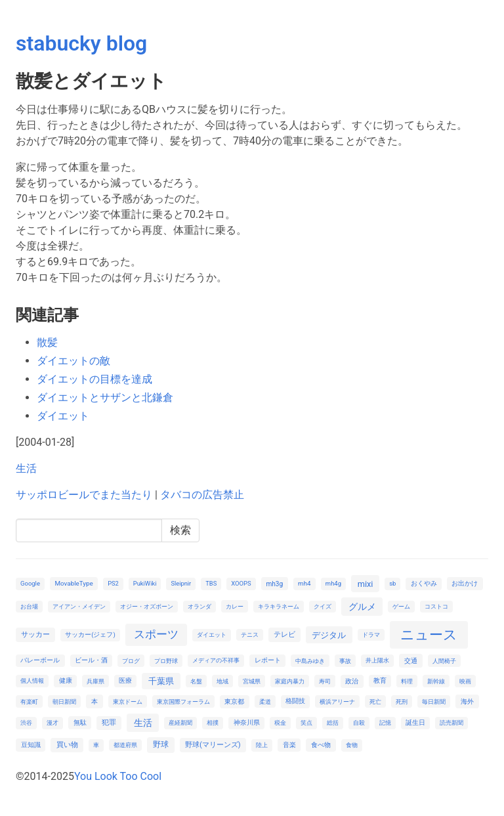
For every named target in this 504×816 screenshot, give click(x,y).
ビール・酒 (91, 660)
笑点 (306, 722)
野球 (161, 744)
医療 (125, 680)
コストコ (436, 606)
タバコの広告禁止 (202, 495)
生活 (26, 468)
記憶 (385, 722)
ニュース (429, 634)
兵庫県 (95, 681)
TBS (211, 583)
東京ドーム (128, 701)
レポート (268, 660)
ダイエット (63, 416)
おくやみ (424, 583)
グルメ (362, 607)
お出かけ (465, 583)
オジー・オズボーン (147, 606)
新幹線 (436, 681)
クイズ (323, 606)
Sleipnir (181, 583)
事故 (345, 661)
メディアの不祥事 (216, 660)
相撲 (213, 722)
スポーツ (156, 634)
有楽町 (29, 701)
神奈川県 (247, 722)
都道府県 (125, 745)
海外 (467, 701)
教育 (380, 680)
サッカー (35, 634)
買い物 (67, 745)
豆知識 (31, 745)
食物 (352, 745)
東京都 (234, 701)
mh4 (304, 583)
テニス (250, 634)
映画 (465, 681)
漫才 (52, 722)
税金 (280, 722)
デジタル (329, 635)
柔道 (265, 701)
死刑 (402, 701)
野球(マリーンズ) (213, 745)
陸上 (262, 745)
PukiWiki (145, 583)
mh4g (333, 583)
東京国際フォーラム (183, 701)
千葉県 (161, 681)
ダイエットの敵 (73, 361)
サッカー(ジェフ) (90, 634)
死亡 (375, 701)
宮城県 (252, 681)
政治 (352, 681)
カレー (235, 606)
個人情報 (32, 680)
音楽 (289, 745)
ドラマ (371, 634)
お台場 (29, 606)
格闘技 (295, 701)
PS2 (113, 583)
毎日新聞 (434, 701)
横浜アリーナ (337, 701)
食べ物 (321, 745)
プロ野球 (166, 661)
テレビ (284, 634)
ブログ (131, 661)
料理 (407, 681)
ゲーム (401, 606)
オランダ (199, 606)
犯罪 (109, 722)
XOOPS (241, 583)
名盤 (196, 681)
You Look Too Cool (118, 776)
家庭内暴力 (290, 681)
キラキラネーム (279, 606)
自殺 (359, 722)
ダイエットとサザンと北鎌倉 (105, 397)
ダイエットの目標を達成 (94, 379)
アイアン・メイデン (79, 606)
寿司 (325, 681)
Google (30, 583)
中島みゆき (310, 661)
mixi (366, 584)
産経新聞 (180, 722)
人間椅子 (444, 661)
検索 (180, 530)
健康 (66, 680)
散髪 (47, 342)
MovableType (73, 583)
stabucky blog (81, 43)
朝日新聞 (64, 701)
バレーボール (40, 660)
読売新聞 (451, 722)
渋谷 (26, 722)
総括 (333, 722)
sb (392, 583)
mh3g (274, 584)
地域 (222, 681)
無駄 (80, 722)
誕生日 (415, 722)
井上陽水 (377, 660)
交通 (411, 661)
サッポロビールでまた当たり (84, 495)
